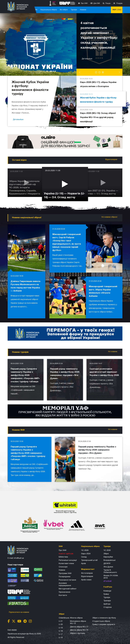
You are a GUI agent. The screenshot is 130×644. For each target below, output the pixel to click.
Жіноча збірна (76, 618)
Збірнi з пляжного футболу (104, 618)
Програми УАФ (65, 573)
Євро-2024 (86, 554)
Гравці (106, 594)
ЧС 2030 (107, 550)
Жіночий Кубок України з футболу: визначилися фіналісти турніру (98, 98)
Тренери (107, 601)
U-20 (61, 625)
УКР (114, 10)
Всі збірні (86, 10)
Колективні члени (66, 564)
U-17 (61, 634)
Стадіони (108, 607)
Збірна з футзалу (78, 633)
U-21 (61, 621)
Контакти (63, 595)
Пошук (108, 3)
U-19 (61, 628)
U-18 (61, 631)
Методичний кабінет (68, 589)
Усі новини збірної (110, 217)
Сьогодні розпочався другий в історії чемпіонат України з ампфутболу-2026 (104, 372)
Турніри (96, 10)
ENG (119, 10)
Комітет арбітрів (66, 554)
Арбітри (107, 604)
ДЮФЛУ (107, 564)
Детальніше (87, 56)
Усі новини (113, 352)
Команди (107, 591)
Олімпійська (64, 618)
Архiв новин (86, 580)
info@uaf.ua (19, 558)
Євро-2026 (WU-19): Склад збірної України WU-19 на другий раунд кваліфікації (98, 115)
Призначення (64, 592)
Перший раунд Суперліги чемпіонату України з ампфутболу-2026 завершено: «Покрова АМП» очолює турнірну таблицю (25, 375)
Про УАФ (84, 3)
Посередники (65, 577)
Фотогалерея (87, 573)
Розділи (119, 3)
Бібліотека (63, 557)
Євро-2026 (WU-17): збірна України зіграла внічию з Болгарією (98, 82)
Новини (106, 10)
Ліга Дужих (108, 567)
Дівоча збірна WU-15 (79, 630)
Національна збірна (71, 10)
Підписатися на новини (19, 612)
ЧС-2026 (42, 10)
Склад (84, 557)
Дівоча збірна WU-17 (79, 627)
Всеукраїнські (109, 560)
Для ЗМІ (97, 3)
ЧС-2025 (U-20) (54, 10)
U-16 (61, 638)
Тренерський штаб (89, 560)
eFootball (107, 581)
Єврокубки (108, 557)
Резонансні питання (67, 580)
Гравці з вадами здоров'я (104, 625)
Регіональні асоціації (68, 560)
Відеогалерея (112, 160)
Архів (83, 564)
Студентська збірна (101, 621)
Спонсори (63, 567)
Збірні (106, 554)
